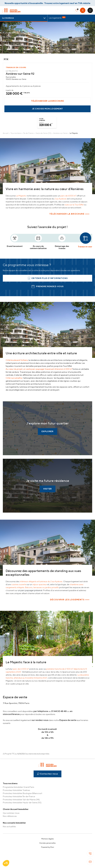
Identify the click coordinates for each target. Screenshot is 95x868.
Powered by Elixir (48, 847)
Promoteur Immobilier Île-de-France (19, 796)
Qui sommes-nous (11, 813)
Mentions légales (47, 839)
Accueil (6, 133)
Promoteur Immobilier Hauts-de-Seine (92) (22, 803)
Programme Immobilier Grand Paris (19, 787)
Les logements (57, 18)
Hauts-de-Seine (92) (43, 133)
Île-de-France (28, 133)
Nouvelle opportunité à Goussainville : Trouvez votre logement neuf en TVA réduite (47, 3)
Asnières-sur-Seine (60, 133)
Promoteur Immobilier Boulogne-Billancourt (22, 793)
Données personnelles (47, 843)
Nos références (10, 816)
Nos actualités (9, 826)
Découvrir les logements (67, 600)
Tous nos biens (16, 133)
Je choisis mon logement (47, 109)
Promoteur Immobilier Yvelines (16, 790)
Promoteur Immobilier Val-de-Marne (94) (21, 800)
